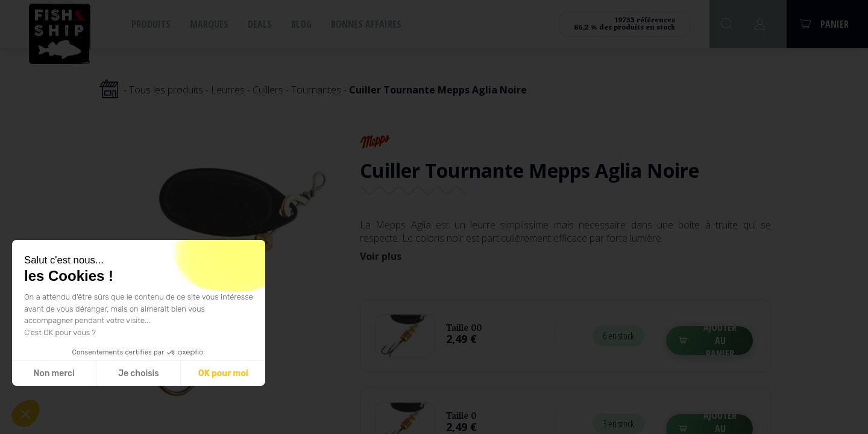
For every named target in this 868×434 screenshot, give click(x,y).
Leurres (228, 90)
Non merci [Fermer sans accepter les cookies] (54, 373)
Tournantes (316, 90)
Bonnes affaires (366, 24)
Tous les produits (166, 90)
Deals (260, 24)
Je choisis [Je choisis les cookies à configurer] (139, 373)
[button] (25, 414)
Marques (209, 24)
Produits (151, 24)
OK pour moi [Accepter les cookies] (223, 373)
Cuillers (268, 90)
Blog (301, 24)
